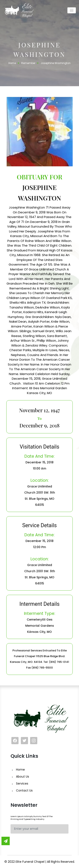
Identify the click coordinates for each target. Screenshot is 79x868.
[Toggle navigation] (72, 10)
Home (20, 770)
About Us (23, 777)
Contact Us (24, 790)
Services (22, 783)
